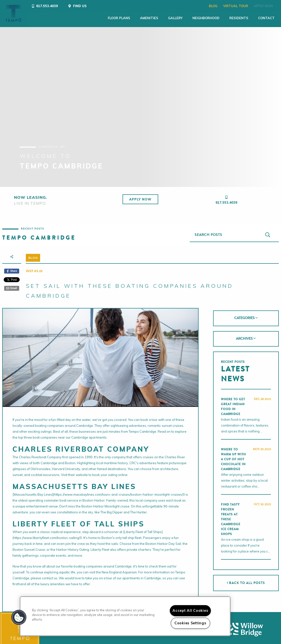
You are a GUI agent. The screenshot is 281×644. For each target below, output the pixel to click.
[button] (19, 617)
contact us (50, 575)
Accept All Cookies (190, 611)
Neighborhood (188, 18)
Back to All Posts (246, 580)
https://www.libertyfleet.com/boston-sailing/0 (48, 535)
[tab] (246, 315)
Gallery (158, 18)
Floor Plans (101, 18)
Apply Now (248, 6)
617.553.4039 (226, 199)
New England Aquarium (119, 569)
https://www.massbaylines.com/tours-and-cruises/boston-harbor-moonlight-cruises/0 (119, 491)
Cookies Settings (190, 623)
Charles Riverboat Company (40, 454)
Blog (198, 6)
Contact (249, 18)
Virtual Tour (220, 6)
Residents (221, 18)
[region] (125, 616)
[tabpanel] (140, 104)
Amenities (131, 18)
